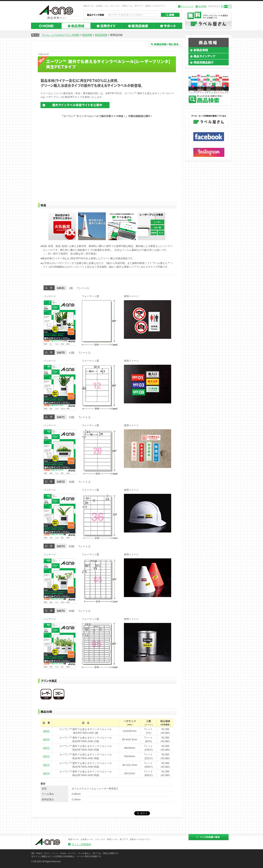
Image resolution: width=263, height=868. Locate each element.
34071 (46, 748)
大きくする (230, 6)
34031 (46, 731)
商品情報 (87, 35)
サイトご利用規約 (81, 844)
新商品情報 (101, 35)
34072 (46, 756)
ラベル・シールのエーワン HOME (61, 35)
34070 (46, 740)
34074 (46, 773)
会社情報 (202, 6)
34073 (46, 765)
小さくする (222, 6)
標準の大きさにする (226, 6)
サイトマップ (187, 6)
